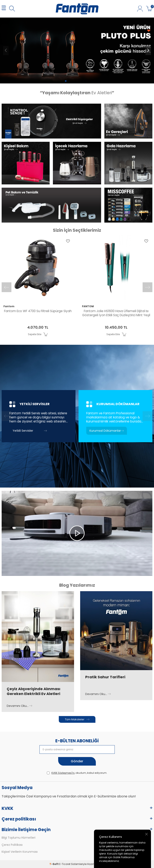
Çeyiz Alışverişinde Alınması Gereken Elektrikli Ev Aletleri (33, 691)
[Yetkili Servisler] (39, 416)
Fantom (9, 306)
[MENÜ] (4, 9)
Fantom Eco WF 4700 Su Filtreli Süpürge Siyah (38, 311)
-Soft (54, 864)
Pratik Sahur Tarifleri (105, 677)
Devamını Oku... (19, 706)
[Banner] (51, 121)
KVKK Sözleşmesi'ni (63, 773)
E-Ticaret (65, 864)
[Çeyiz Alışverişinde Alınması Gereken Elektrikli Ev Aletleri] (38, 637)
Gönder (77, 761)
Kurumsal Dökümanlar (107, 431)
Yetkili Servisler (30, 431)
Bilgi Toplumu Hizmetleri (19, 838)
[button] (66, 81)
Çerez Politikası (12, 845)
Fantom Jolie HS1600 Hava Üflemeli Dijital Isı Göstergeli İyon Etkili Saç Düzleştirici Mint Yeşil (116, 313)
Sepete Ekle (38, 334)
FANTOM (88, 306)
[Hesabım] (140, 9)
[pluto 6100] (77, 50)
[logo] (77, 9)
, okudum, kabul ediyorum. (77, 773)
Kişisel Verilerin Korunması (20, 852)
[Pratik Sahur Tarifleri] (116, 631)
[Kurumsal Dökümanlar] (115, 416)
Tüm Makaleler (77, 719)
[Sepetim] (149, 9)
